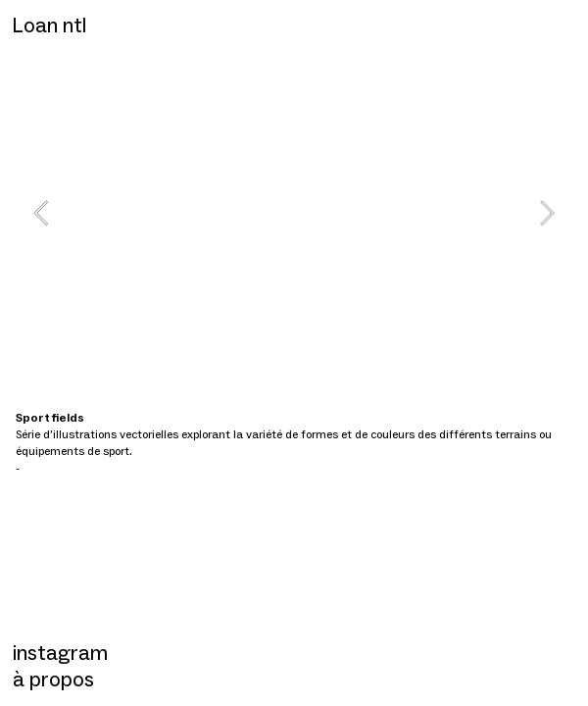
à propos (53, 679)
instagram (60, 653)
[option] (294, 213)
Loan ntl (49, 25)
